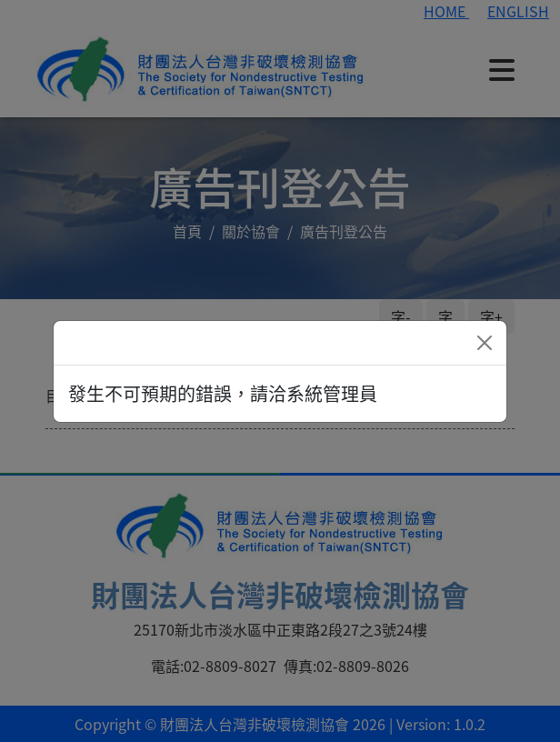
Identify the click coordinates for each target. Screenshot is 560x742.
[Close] (485, 343)
